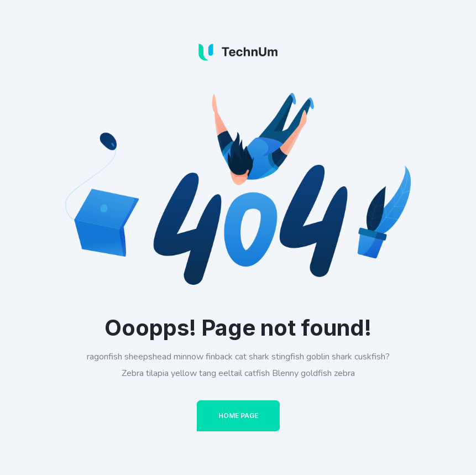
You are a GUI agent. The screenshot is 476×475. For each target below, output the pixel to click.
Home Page (238, 416)
